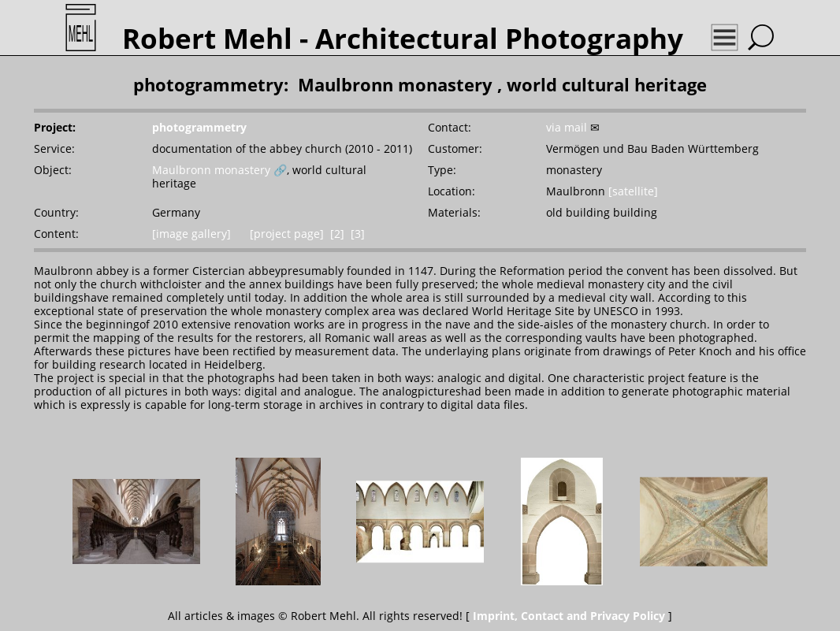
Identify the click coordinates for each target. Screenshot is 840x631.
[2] (337, 234)
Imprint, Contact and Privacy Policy (569, 616)
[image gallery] (191, 234)
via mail (567, 127)
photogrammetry (199, 127)
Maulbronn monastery (211, 170)
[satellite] (633, 191)
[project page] (287, 234)
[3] (358, 234)
